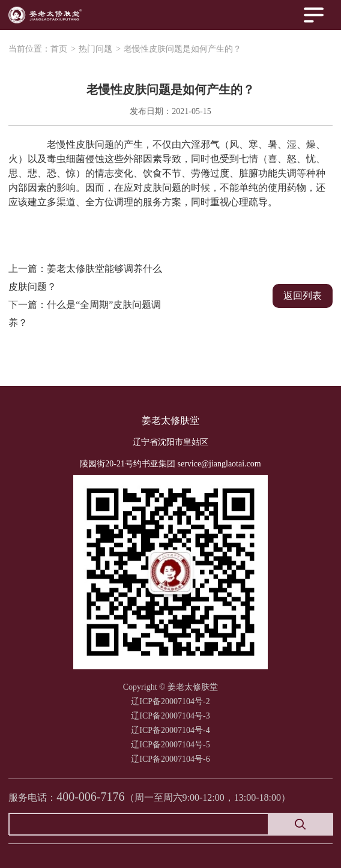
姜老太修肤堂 (170, 420)
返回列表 (303, 296)
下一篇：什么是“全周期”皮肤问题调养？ (85, 314)
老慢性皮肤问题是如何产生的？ (183, 49)
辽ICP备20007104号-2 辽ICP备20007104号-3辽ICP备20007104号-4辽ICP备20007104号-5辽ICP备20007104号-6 (170, 730)
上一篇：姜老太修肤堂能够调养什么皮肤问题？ (85, 278)
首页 (59, 49)
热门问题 (95, 49)
